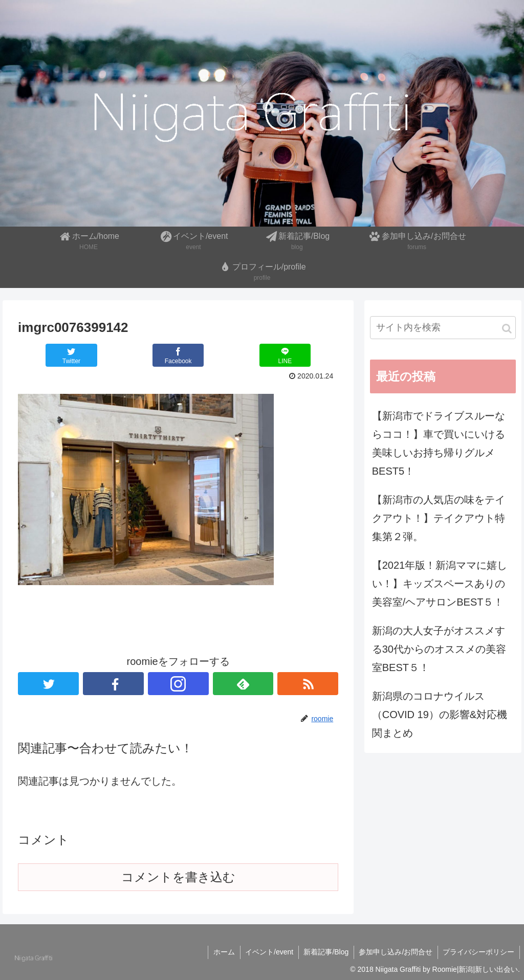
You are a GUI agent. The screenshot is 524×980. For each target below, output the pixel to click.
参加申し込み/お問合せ (395, 952)
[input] (443, 328)
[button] (507, 329)
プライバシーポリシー (478, 952)
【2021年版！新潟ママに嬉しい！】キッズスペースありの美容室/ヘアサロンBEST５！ (440, 584)
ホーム (222, 952)
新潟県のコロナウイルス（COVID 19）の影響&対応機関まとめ (440, 715)
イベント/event (268, 952)
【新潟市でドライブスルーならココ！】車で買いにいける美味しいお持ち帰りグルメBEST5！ (439, 443)
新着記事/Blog (325, 952)
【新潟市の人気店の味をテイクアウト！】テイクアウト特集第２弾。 (439, 518)
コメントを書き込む (178, 877)
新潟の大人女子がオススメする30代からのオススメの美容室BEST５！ (439, 649)
